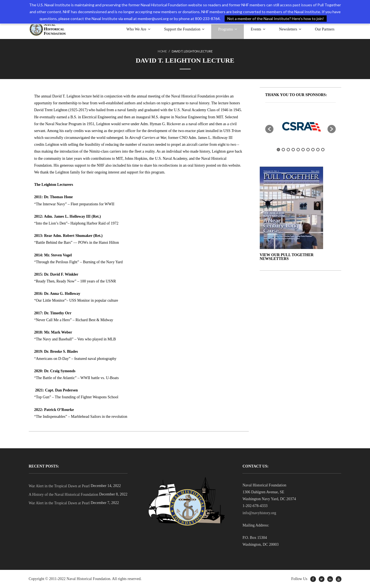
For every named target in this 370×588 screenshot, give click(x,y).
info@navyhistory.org (259, 513)
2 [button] (283, 150)
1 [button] (278, 150)
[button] (269, 129)
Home (162, 51)
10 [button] (323, 150)
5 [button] (298, 150)
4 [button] (293, 150)
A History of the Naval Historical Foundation (64, 495)
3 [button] (288, 150)
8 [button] (313, 150)
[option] (301, 126)
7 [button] (308, 150)
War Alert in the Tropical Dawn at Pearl (59, 486)
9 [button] (318, 150)
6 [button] (303, 150)
